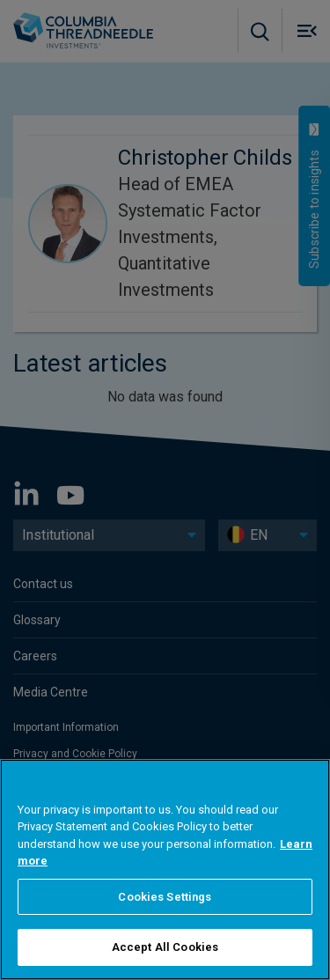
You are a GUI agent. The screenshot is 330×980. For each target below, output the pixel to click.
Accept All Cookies (165, 947)
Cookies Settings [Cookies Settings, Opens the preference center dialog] (165, 897)
